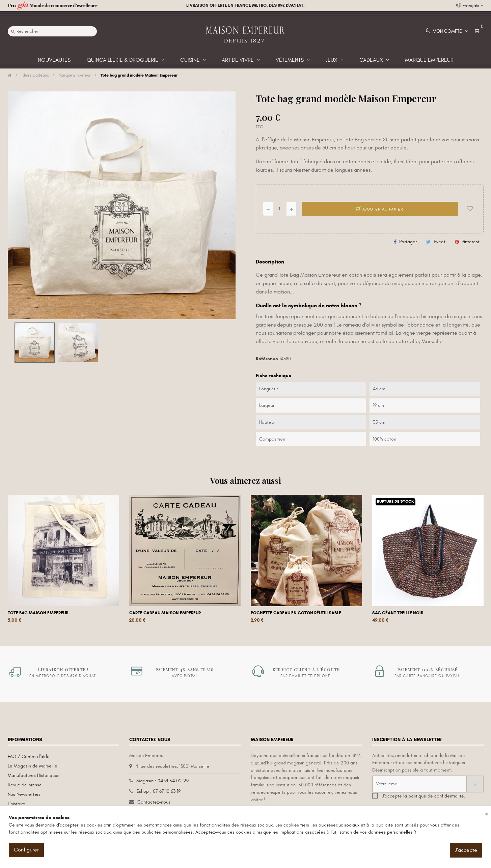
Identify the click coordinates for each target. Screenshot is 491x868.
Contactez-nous (154, 802)
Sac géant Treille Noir (398, 613)
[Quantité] (280, 209)
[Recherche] (52, 31)
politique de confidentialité (436, 796)
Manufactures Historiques (34, 775)
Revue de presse (25, 785)
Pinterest (471, 242)
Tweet (439, 242)
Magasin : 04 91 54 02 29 (162, 781)
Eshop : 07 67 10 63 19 (158, 791)
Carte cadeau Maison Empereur (165, 613)
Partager (408, 242)
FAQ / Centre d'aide (29, 757)
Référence (267, 359)
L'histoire (17, 804)
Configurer (26, 850)
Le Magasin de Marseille (33, 766)
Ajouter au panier (380, 209)
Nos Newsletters (24, 794)
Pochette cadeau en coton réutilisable (296, 613)
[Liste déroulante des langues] (470, 6)
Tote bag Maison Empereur (38, 613)
